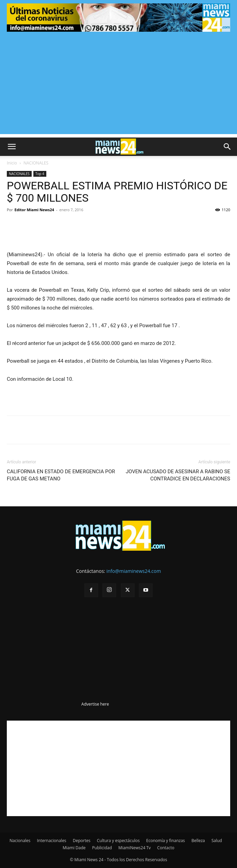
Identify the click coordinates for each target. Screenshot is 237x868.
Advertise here (95, 704)
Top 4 (40, 174)
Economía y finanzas (165, 841)
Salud (217, 841)
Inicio (12, 163)
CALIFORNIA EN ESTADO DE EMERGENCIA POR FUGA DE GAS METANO (61, 475)
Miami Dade (74, 848)
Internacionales (51, 841)
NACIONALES (36, 163)
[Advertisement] (118, 86)
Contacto (166, 848)
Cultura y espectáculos (118, 841)
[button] (12, 147)
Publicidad (102, 848)
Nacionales (20, 841)
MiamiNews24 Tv (135, 848)
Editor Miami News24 (34, 210)
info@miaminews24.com (133, 571)
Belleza (198, 841)
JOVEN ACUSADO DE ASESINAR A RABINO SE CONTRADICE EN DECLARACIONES (178, 475)
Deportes (82, 841)
